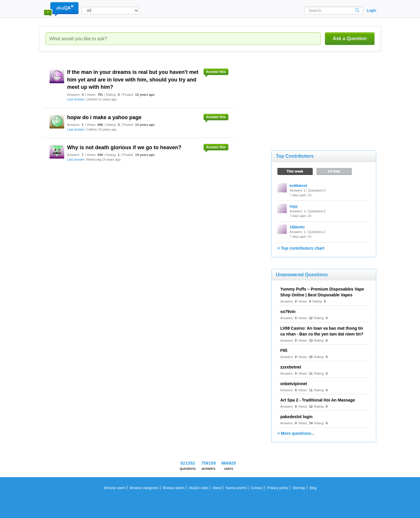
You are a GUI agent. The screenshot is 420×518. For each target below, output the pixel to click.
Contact (257, 488)
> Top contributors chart (301, 248)
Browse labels (174, 488)
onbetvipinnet (294, 384)
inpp (294, 206)
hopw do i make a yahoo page (104, 117)
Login (371, 11)
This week (295, 171)
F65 (284, 350)
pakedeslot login (296, 417)
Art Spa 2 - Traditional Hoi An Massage (318, 400)
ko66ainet (298, 186)
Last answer (76, 99)
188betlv (297, 227)
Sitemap (299, 488)
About (217, 488)
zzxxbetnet (291, 367)
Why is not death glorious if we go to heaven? (124, 147)
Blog (313, 488)
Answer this (216, 72)
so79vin (288, 312)
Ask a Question (350, 38)
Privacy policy (278, 488)
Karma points (236, 488)
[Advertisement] (315, 99)
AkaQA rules (198, 488)
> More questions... (296, 433)
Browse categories (144, 488)
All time (334, 171)
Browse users (115, 488)
